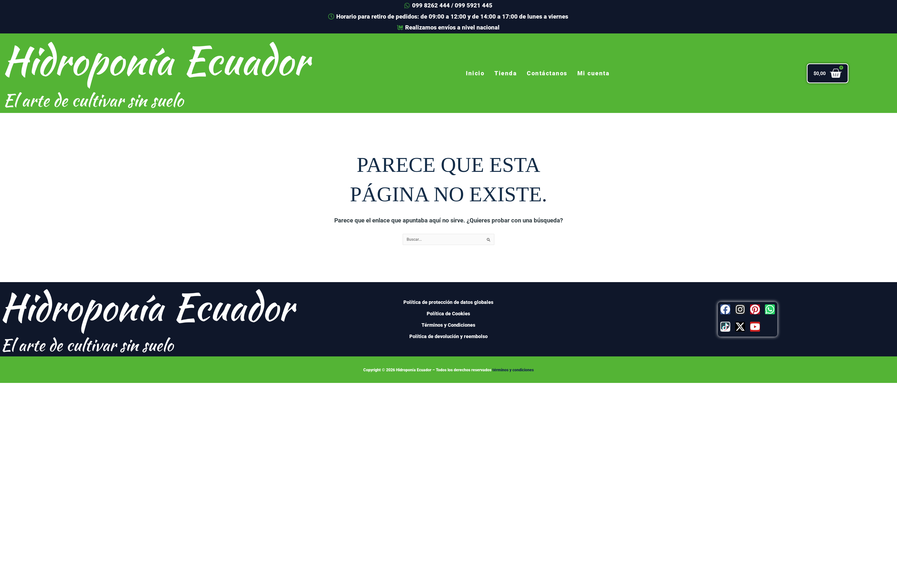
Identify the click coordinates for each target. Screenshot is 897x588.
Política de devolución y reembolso (448, 336)
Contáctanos (547, 73)
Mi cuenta (594, 73)
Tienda (506, 73)
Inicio (475, 73)
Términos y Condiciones (448, 325)
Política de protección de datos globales (448, 302)
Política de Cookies (448, 314)
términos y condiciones (513, 370)
